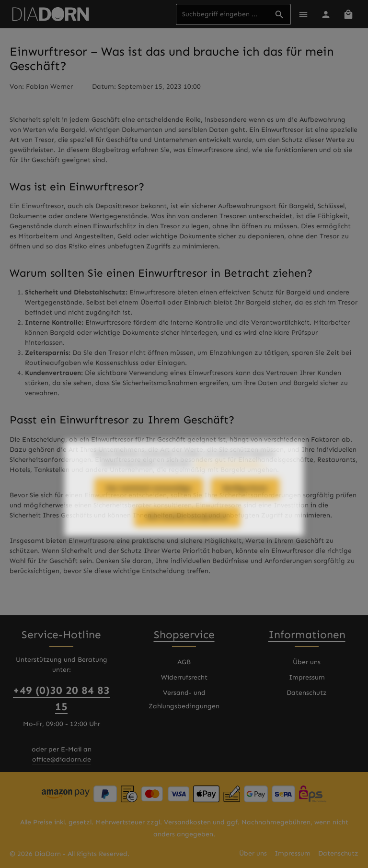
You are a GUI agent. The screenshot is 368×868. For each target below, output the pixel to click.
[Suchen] (280, 14)
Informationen (307, 635)
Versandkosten (187, 822)
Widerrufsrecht (184, 677)
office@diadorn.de (62, 759)
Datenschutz (307, 693)
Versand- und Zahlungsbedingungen (184, 699)
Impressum (307, 677)
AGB (184, 662)
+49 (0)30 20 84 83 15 (61, 698)
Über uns (307, 662)
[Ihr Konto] (326, 14)
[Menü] (303, 14)
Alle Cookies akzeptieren (187, 534)
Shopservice (184, 635)
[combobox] (222, 14)
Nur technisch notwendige (149, 506)
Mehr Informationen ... (230, 481)
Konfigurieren (245, 506)
